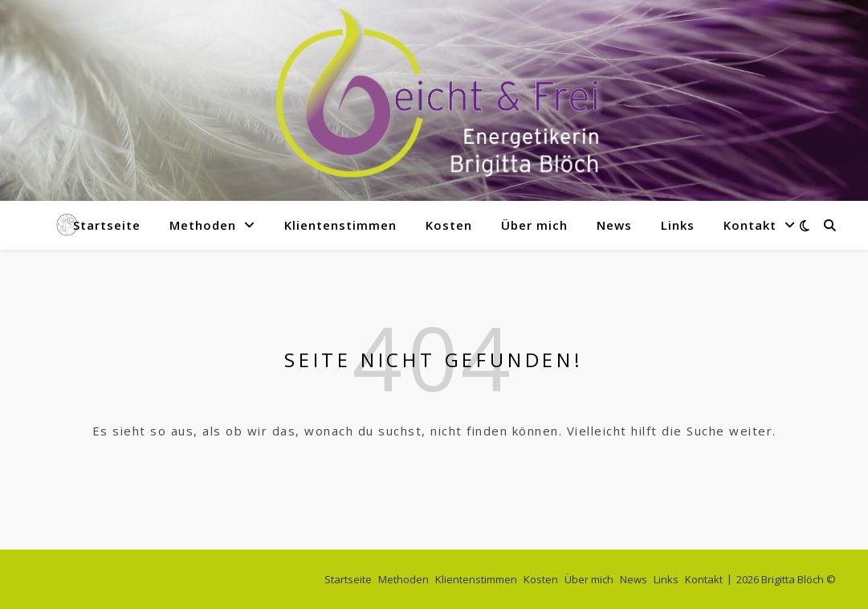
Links (678, 225)
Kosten (449, 225)
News (614, 225)
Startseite (107, 225)
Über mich (534, 225)
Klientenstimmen (340, 225)
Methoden (203, 225)
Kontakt (750, 225)
